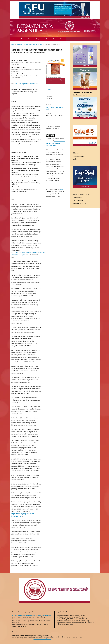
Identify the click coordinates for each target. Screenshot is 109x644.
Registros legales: (63, 612)
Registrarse (40, 39)
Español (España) (78, 156)
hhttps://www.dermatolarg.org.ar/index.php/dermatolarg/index (31, 615)
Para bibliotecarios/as (80, 203)
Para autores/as (78, 201)
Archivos (31, 39)
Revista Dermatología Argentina (23, 612)
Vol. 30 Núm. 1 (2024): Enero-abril (33, 44)
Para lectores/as (78, 198)
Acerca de (14, 39)
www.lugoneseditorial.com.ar (42, 639)
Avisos (55, 39)
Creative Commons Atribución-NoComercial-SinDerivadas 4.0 (55, 143)
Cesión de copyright (80, 95)
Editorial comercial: (19, 632)
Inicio (13, 44)
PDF (50, 89)
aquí (62, 189)
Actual (23, 39)
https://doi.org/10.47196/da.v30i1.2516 (27, 84)
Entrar (48, 39)
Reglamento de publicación (82, 93)
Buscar (62, 39)
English (75, 159)
